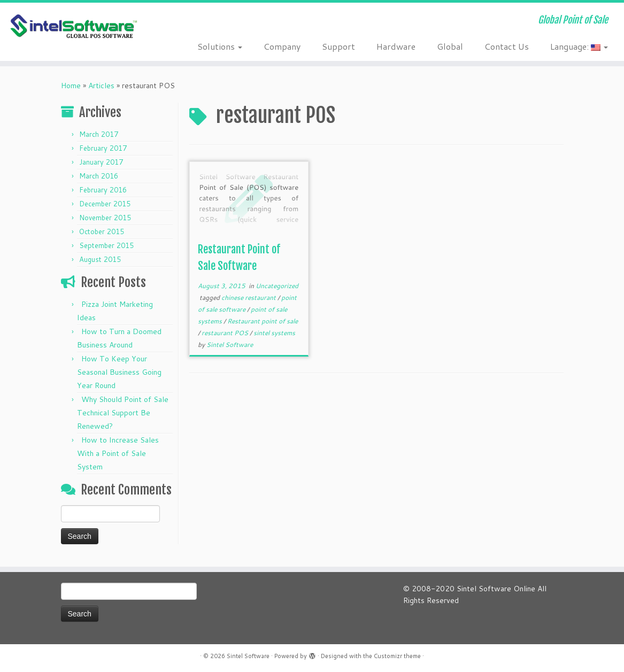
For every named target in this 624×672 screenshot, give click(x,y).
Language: (579, 46)
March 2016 (99, 176)
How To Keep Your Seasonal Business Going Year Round (119, 372)
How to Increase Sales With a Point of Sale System (118, 453)
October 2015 (102, 231)
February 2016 (103, 190)
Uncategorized (277, 286)
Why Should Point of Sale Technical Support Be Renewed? (123, 413)
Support (338, 46)
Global (450, 46)
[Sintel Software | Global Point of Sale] (73, 27)
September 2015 (106, 245)
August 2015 (100, 259)
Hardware (396, 46)
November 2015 (105, 218)
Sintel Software (230, 345)
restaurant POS (226, 333)
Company (282, 46)
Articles (101, 86)
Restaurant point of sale (263, 321)
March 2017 (99, 134)
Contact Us (507, 46)
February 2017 (103, 148)
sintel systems (274, 333)
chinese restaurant (249, 298)
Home (71, 86)
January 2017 (101, 162)
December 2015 (105, 204)
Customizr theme (397, 656)
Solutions (220, 46)
